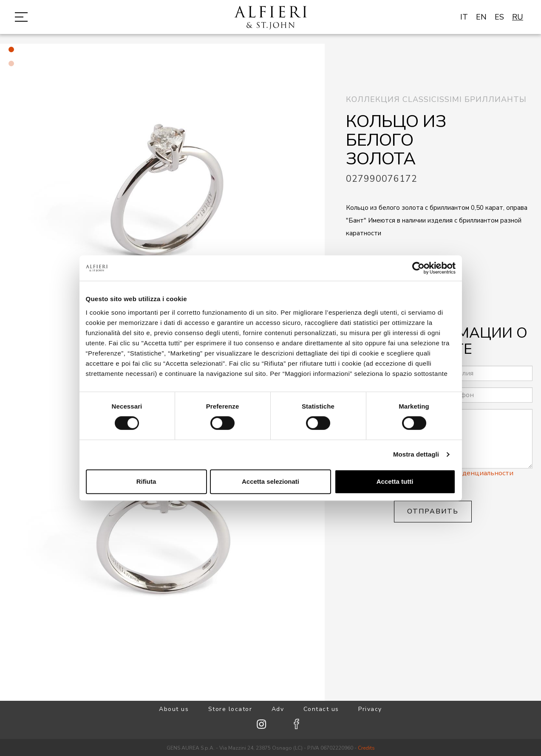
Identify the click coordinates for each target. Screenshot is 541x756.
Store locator (230, 709)
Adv (278, 709)
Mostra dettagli (416, 454)
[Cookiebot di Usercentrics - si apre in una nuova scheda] (418, 268)
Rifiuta (146, 481)
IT (464, 17)
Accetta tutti (395, 481)
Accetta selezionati (270, 481)
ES (499, 17)
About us (174, 709)
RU (518, 17)
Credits (366, 748)
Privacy (370, 709)
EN (481, 17)
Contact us (321, 709)
